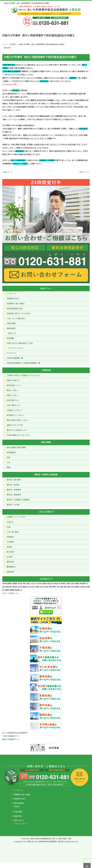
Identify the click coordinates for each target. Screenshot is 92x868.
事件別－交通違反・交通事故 (18, 500)
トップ (4, 44)
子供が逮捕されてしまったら (18, 435)
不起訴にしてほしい (14, 410)
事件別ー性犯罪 (13, 485)
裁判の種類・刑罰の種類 (16, 448)
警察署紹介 (11, 567)
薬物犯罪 (10, 562)
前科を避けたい (13, 400)
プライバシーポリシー (16, 348)
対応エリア (12, 333)
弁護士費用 (11, 323)
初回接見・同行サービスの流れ (19, 314)
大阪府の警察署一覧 (15, 358)
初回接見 (17, 807)
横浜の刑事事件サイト (11, 739)
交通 (8, 527)
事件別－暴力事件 (14, 480)
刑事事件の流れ (13, 299)
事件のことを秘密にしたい (17, 430)
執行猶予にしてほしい (15, 415)
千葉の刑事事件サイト (11, 736)
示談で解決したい (14, 405)
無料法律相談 (19, 803)
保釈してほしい (13, 395)
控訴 (8, 457)
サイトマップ (11, 353)
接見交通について (14, 385)
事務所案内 (11, 328)
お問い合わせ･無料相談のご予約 (20, 343)
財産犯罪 (10, 572)
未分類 (9, 557)
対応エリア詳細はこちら (10, 593)
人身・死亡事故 (13, 532)
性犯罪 (9, 547)
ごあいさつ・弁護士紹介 (16, 319)
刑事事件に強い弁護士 (16, 304)
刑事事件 (10, 537)
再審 (8, 467)
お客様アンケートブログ (16, 517)
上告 (8, 462)
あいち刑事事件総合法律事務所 (15, 733)
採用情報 (10, 338)
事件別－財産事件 (14, 490)
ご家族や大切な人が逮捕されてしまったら (23, 375)
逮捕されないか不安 (15, 425)
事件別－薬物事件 (14, 495)
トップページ (12, 294)
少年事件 (12, 44)
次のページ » (84, 172)
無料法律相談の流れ (15, 309)
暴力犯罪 (10, 552)
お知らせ (10, 522)
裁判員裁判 (11, 453)
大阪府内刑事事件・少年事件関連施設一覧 (24, 363)
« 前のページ (8, 172)
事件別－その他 (13, 505)
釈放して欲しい (13, 390)
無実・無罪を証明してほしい (18, 420)
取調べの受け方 (13, 380)
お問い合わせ (19, 820)
